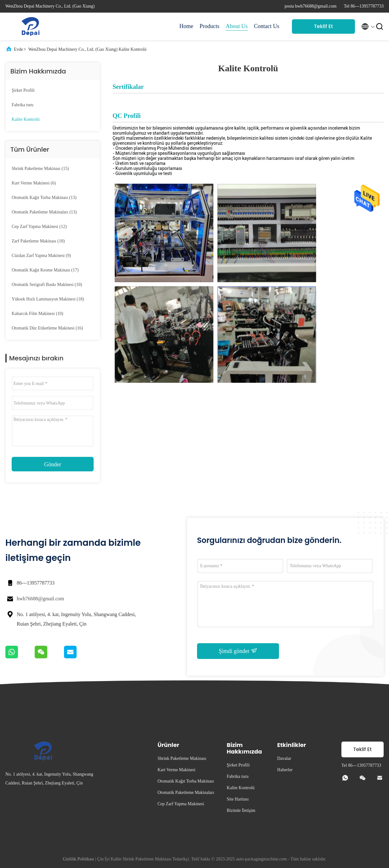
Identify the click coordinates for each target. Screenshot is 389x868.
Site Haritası (238, 799)
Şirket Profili (23, 90)
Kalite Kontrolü (26, 119)
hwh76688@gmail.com (40, 599)
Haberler (285, 770)
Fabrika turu (23, 105)
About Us (237, 26)
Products (209, 26)
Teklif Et (323, 26)
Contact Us (267, 26)
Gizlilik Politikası (78, 859)
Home (186, 26)
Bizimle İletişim (241, 810)
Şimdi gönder (238, 651)
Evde (18, 49)
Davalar (284, 758)
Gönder (53, 464)
